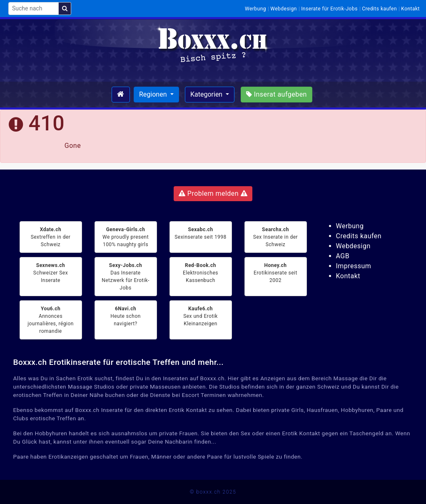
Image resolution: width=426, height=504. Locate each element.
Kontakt (410, 9)
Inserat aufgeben (277, 94)
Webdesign (284, 9)
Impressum (354, 266)
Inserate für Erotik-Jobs (329, 9)
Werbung (255, 9)
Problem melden (213, 193)
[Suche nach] (34, 9)
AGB (343, 256)
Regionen (154, 94)
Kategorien (207, 94)
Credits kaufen (379, 9)
